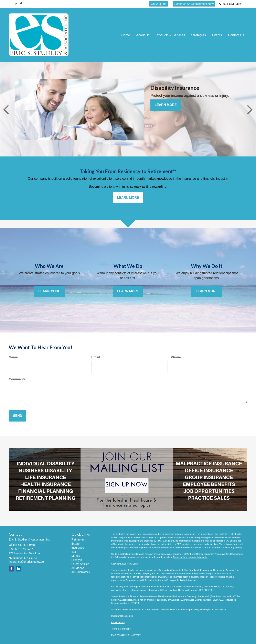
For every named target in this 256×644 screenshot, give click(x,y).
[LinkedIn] (16, 4)
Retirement (78, 539)
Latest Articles (80, 564)
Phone (176, 357)
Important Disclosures (122, 616)
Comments (17, 379)
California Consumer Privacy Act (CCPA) (214, 554)
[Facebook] (21, 4)
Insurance (78, 548)
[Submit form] (18, 416)
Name (13, 357)
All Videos (78, 568)
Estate (76, 544)
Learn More (166, 105)
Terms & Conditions (121, 629)
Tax (74, 552)
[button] (143, 35)
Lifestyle (77, 560)
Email (96, 357)
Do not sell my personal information (191, 557)
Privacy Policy (118, 622)
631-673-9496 (230, 4)
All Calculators (81, 572)
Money (76, 556)
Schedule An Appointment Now (194, 4)
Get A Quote (159, 4)
